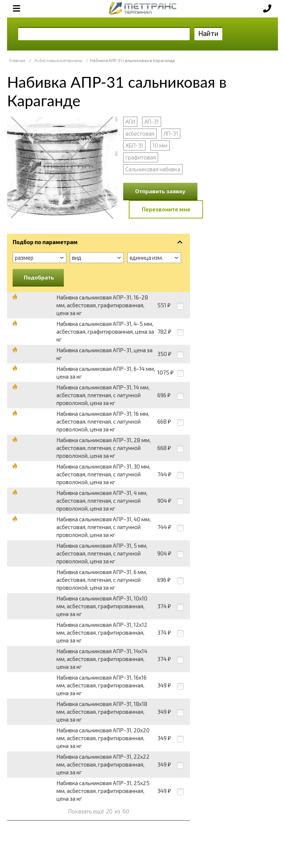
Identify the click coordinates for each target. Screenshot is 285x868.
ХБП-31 (134, 145)
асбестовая (140, 133)
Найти (208, 33)
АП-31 (152, 122)
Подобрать (39, 277)
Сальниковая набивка (153, 169)
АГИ (130, 122)
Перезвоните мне (166, 209)
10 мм (160, 145)
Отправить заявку (160, 191)
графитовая (141, 157)
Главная (17, 60)
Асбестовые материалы (58, 60)
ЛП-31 (171, 133)
